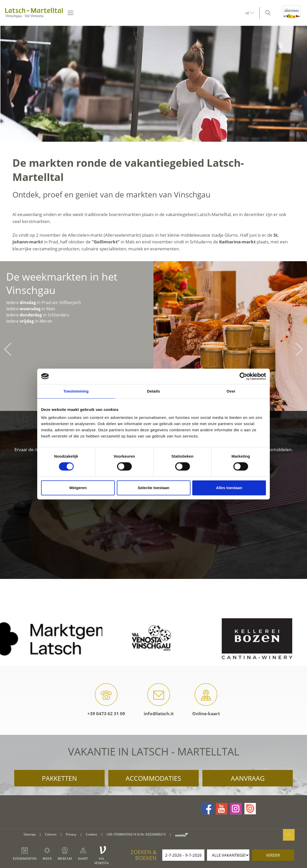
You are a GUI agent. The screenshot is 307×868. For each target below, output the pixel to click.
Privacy (71, 834)
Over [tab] (231, 391)
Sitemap (29, 834)
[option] (153, 84)
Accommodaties (153, 778)
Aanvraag (248, 778)
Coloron (51, 834)
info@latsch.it (159, 700)
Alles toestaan (229, 488)
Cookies (91, 834)
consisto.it (182, 835)
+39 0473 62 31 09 (106, 700)
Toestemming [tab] (76, 391)
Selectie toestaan (154, 488)
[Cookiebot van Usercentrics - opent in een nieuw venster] (243, 376)
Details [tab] (153, 391)
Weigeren (78, 488)
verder (273, 855)
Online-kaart (206, 700)
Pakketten (59, 778)
